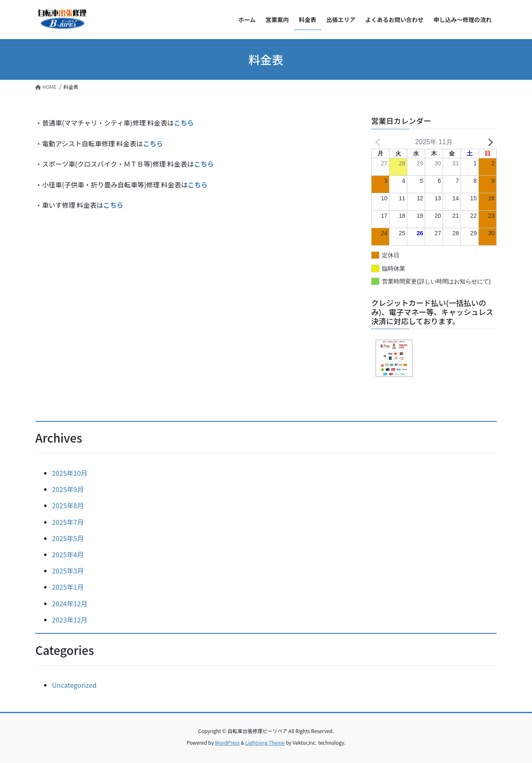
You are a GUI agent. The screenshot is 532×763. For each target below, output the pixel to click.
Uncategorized (74, 685)
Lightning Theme (265, 742)
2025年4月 (68, 554)
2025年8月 (68, 505)
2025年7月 (68, 522)
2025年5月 (68, 538)
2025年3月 (68, 571)
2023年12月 (70, 620)
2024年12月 (70, 603)
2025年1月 (68, 587)
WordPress (227, 742)
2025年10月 (70, 473)
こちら (153, 143)
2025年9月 (68, 489)
